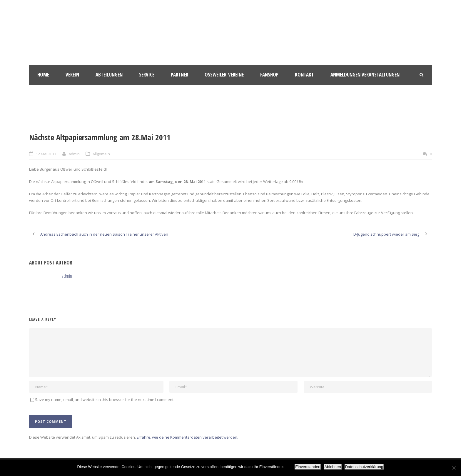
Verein (72, 75)
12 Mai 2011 (46, 154)
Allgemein (101, 154)
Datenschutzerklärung (364, 467)
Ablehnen (333, 467)
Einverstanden (308, 467)
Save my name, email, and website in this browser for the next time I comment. (105, 400)
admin (74, 154)
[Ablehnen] (454, 468)
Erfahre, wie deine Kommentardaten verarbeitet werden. (187, 437)
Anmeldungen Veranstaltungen (365, 75)
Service (147, 75)
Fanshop (269, 75)
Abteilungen (109, 75)
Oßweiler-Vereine (224, 75)
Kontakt (304, 75)
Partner (179, 75)
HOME (43, 75)
